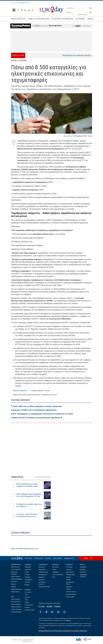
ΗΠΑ (26, 595)
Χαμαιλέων (83, 567)
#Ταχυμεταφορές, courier (40, 390)
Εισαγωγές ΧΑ (43, 575)
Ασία (26, 600)
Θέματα (68, 580)
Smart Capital (70, 597)
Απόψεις (69, 570)
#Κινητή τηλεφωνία (20, 390)
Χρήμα (27, 602)
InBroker (68, 620)
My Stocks (56, 567)
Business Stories (71, 594)
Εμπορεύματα (29, 605)
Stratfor (49, 606)
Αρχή (86, 558)
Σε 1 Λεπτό (28, 592)
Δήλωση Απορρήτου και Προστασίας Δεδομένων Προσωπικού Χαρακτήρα (63, 631)
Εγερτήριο (69, 587)
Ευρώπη (28, 597)
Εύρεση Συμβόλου (17, 579)
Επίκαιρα (28, 577)
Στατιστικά (14, 582)
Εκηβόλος (83, 570)
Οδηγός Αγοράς (43, 572)
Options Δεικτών (16, 607)
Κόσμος (27, 575)
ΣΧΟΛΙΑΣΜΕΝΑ (43, 477)
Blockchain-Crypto (44, 587)
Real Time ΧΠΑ (16, 570)
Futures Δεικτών (16, 604)
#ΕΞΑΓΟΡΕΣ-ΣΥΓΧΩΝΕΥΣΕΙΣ (62, 19)
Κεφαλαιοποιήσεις (17, 589)
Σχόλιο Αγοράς (16, 577)
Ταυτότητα (29, 558)
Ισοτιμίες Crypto (30, 610)
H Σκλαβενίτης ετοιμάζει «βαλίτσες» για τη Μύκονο (29, 505)
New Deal (83, 572)
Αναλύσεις (42, 580)
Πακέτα (13, 584)
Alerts (54, 570)
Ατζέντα (69, 589)
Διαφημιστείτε (69, 558)
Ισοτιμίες (27, 607)
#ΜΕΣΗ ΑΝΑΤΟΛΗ (18, 19)
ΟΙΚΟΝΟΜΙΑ (23, 61)
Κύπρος (27, 585)
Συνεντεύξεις (70, 572)
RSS (54, 577)
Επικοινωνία (39, 558)
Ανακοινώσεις (15, 592)
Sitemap (48, 558)
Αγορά (27, 572)
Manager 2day (71, 575)
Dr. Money (69, 567)
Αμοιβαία (41, 577)
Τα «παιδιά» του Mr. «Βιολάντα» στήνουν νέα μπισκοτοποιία (27, 515)
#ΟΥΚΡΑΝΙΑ (80, 19)
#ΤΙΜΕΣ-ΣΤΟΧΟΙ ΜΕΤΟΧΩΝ (38, 19)
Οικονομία (28, 570)
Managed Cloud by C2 (27, 641)
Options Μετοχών (16, 612)
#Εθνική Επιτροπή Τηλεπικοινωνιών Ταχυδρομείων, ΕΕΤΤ (35, 395)
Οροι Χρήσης (58, 558)
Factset (57, 606)
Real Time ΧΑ (15, 567)
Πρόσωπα (42, 567)
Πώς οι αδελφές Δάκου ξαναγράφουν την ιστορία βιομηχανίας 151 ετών (29, 495)
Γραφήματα (56, 572)
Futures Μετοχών (16, 609)
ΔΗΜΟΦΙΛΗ (17, 477)
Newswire (28, 567)
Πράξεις (14, 587)
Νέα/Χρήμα (42, 570)
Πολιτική (27, 582)
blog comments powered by (25, 549)
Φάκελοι (69, 577)
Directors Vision (71, 592)
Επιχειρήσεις (29, 580)
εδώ (78, 26)
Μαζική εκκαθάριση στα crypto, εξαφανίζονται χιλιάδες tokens (27, 485)
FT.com (42, 606)
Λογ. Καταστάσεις (58, 575)
